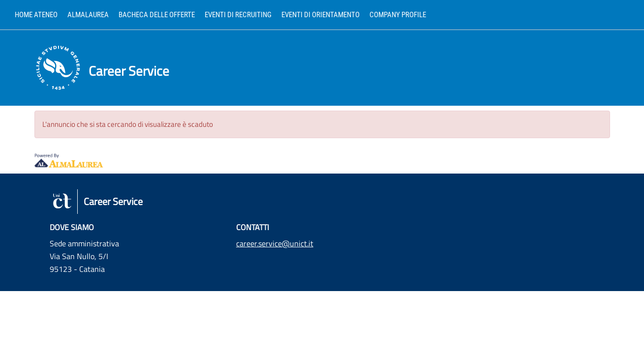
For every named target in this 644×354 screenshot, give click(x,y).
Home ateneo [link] (36, 15)
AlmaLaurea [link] (88, 15)
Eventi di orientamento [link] (321, 15)
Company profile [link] (398, 15)
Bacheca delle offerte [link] (157, 15)
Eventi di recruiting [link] (238, 15)
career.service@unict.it (275, 243)
